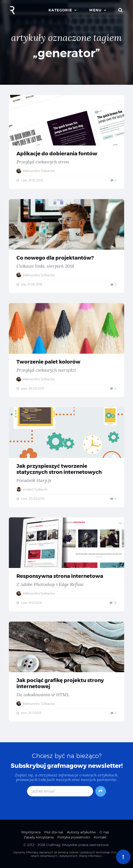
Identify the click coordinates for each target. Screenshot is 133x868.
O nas (104, 832)
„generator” (66, 53)
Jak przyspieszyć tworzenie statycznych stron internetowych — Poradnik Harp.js (66, 457)
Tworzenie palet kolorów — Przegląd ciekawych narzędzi (66, 350)
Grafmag (53, 845)
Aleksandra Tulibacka (36, 171)
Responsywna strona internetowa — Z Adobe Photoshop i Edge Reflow (66, 564)
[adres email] (60, 791)
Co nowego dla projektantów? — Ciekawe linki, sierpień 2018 (66, 246)
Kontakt (100, 837)
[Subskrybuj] (101, 791)
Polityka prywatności (74, 837)
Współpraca (31, 832)
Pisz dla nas (54, 832)
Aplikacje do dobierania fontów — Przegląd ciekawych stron (66, 142)
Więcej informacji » (91, 856)
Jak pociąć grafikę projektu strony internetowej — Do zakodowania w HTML (66, 672)
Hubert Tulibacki (32, 489)
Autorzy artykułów (81, 832)
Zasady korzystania (39, 837)
